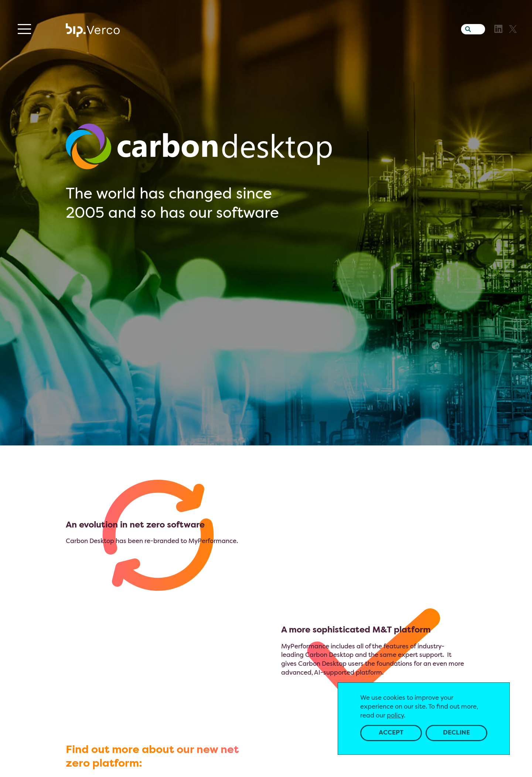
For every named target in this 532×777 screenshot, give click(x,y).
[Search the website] (466, 28)
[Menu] (24, 29)
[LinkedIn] (499, 29)
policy (395, 716)
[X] (513, 29)
